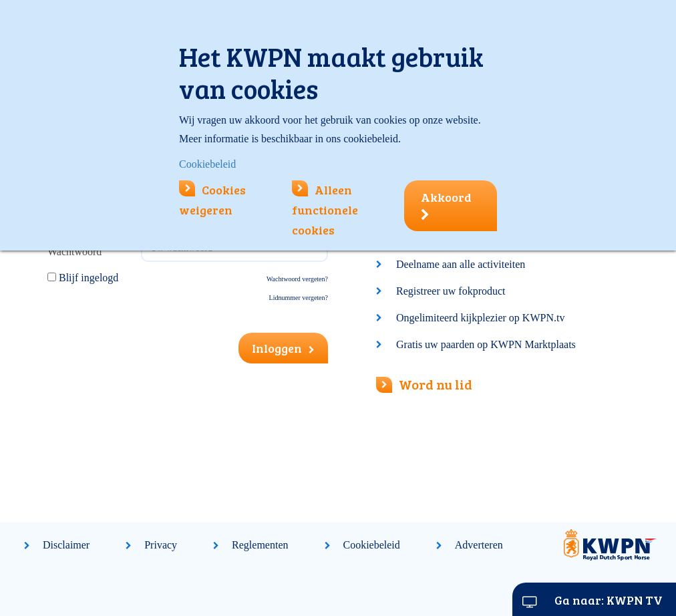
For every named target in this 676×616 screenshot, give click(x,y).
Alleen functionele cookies (325, 210)
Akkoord (446, 205)
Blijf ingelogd (89, 278)
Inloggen (283, 348)
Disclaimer (66, 545)
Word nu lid (424, 384)
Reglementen (260, 545)
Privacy (161, 545)
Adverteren (479, 545)
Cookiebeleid (372, 545)
